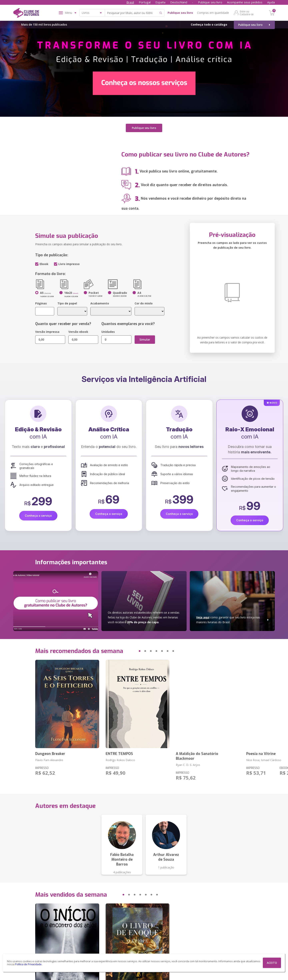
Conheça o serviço (38, 514)
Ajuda (271, 2)
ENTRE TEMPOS (119, 752)
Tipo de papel (67, 301)
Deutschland (179, 2)
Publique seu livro (210, 2)
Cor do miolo (144, 301)
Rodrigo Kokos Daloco (120, 758)
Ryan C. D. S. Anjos (188, 763)
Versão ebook (78, 330)
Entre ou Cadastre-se (247, 13)
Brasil (130, 2)
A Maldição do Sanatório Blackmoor (197, 754)
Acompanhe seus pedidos (245, 2)
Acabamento (100, 301)
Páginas (41, 301)
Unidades (108, 330)
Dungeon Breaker (50, 752)
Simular (145, 337)
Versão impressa (47, 330)
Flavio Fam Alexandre (49, 758)
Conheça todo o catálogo (209, 24)
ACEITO (272, 963)
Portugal (145, 2)
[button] (132, 649)
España (160, 2)
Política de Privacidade (28, 964)
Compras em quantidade (213, 13)
